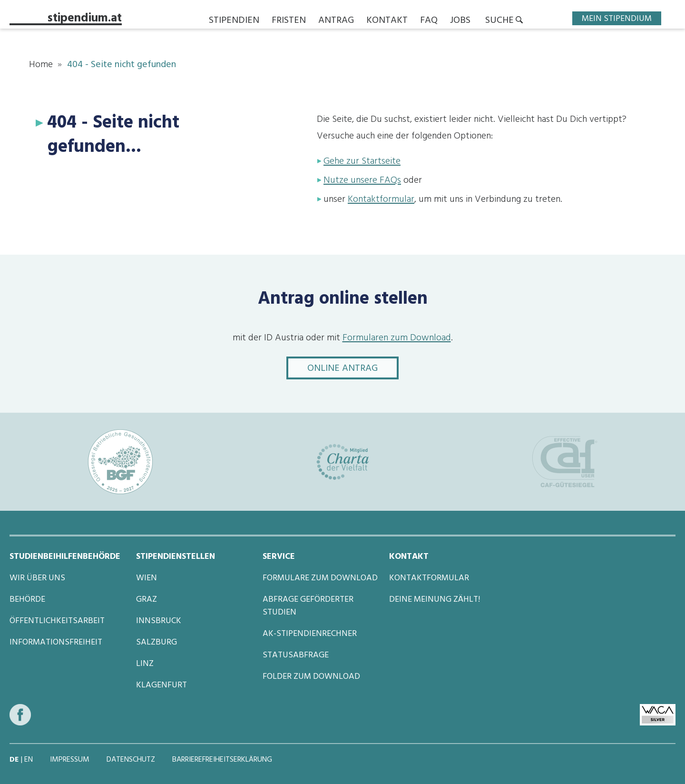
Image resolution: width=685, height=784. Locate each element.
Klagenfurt (161, 685)
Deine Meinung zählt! (435, 600)
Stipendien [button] (234, 21)
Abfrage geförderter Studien (308, 606)
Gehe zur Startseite (362, 162)
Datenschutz (132, 760)
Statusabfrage (296, 655)
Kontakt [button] (387, 21)
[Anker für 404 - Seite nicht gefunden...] (41, 123)
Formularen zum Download (397, 338)
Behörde (27, 600)
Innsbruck (159, 621)
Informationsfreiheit (56, 643)
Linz (145, 664)
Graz (147, 600)
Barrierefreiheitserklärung (222, 760)
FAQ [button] (429, 21)
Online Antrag (353, 369)
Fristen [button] (289, 21)
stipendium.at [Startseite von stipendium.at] (85, 20)
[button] (504, 21)
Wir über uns (37, 578)
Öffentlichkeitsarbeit (57, 621)
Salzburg (157, 643)
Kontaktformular (381, 200)
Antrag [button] (336, 21)
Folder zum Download (311, 677)
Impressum (71, 760)
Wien (147, 578)
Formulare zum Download (320, 578)
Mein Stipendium (617, 18)
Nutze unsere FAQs (362, 181)
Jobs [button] (460, 21)
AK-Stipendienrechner (310, 634)
